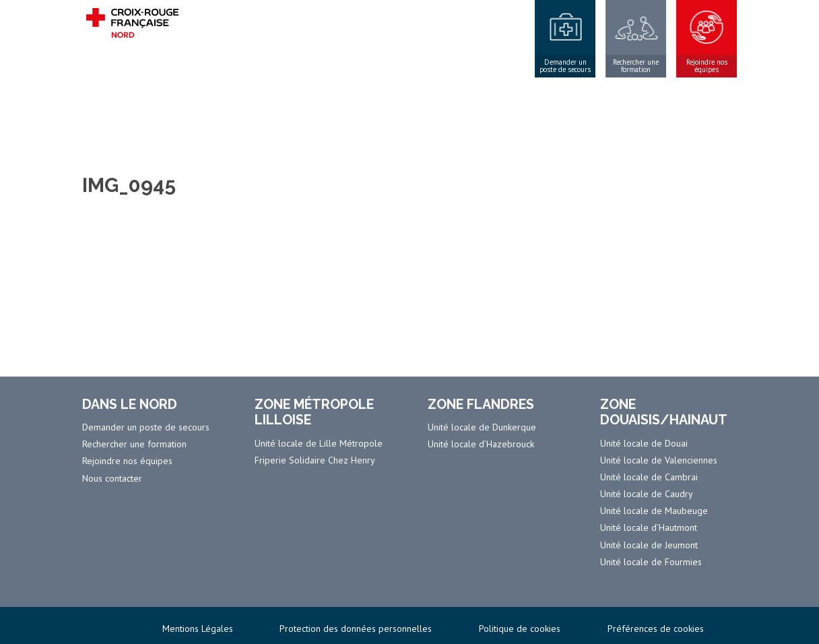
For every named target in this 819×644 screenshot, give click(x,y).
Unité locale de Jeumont (649, 545)
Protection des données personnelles (356, 629)
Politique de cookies (520, 629)
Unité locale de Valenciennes (659, 460)
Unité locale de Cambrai (649, 477)
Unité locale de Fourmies (651, 562)
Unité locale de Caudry (647, 494)
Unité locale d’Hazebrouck (481, 444)
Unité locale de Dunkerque (482, 427)
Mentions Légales (198, 629)
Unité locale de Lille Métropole (319, 443)
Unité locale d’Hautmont (649, 527)
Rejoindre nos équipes (707, 66)
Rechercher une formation (636, 66)
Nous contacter (112, 478)
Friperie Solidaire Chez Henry (315, 460)
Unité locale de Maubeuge (654, 511)
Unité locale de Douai (644, 443)
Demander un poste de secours (565, 66)
